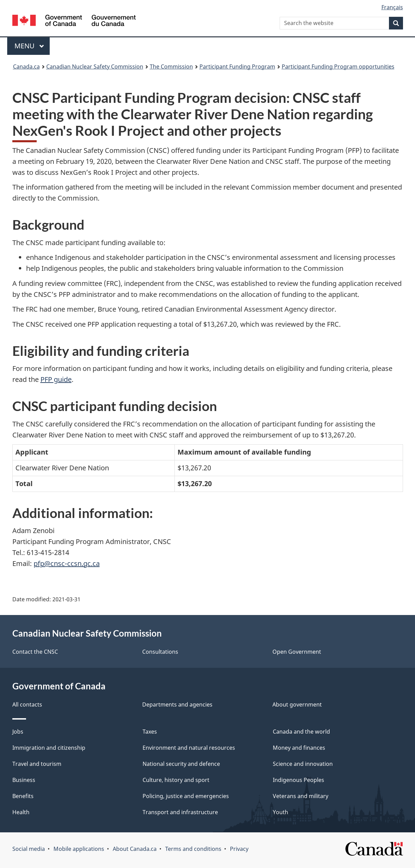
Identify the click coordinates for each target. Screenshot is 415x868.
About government (297, 704)
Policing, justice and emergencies (186, 796)
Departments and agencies (177, 704)
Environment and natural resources (189, 748)
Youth (280, 812)
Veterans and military (301, 796)
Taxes (150, 732)
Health (21, 812)
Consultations (160, 652)
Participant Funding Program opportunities (338, 67)
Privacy (239, 849)
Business (24, 780)
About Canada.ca (135, 849)
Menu (29, 46)
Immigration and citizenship (49, 748)
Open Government (297, 652)
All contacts (27, 704)
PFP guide (56, 379)
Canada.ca (26, 67)
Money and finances (299, 748)
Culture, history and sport (176, 780)
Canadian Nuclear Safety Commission (95, 67)
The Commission (171, 67)
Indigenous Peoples (298, 780)
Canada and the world (301, 732)
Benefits (23, 796)
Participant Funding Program (237, 67)
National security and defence (181, 764)
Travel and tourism (37, 764)
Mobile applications (79, 849)
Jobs (18, 732)
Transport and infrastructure (180, 812)
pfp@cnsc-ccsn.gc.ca (67, 563)
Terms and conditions (193, 849)
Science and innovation (303, 764)
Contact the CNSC (35, 652)
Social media (29, 849)
